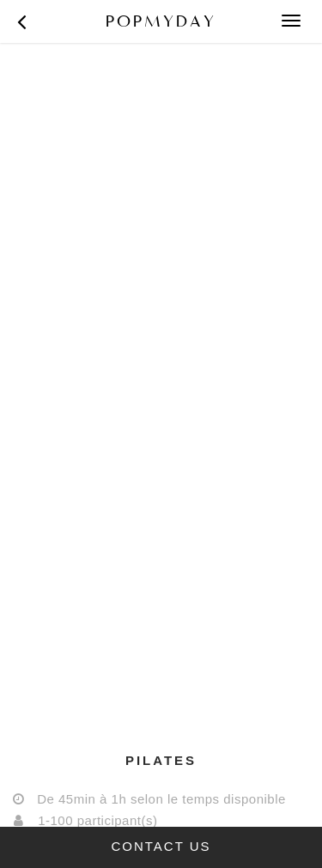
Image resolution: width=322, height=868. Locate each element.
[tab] (161, 760)
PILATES (161, 760)
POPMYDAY (161, 21)
